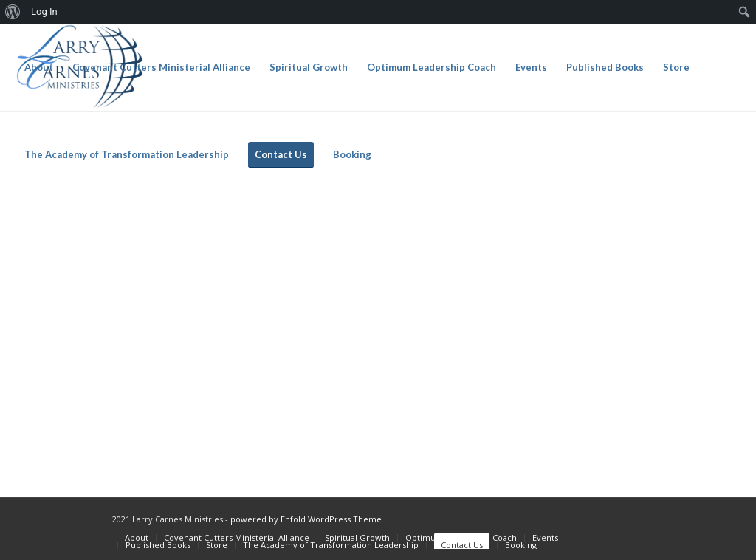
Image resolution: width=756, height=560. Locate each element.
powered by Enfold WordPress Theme (306, 519)
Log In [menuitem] (44, 11)
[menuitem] (13, 12)
